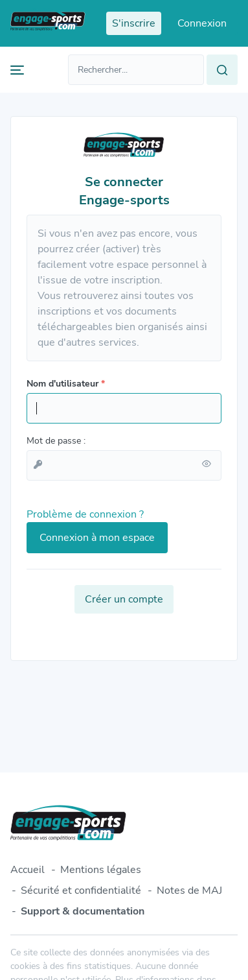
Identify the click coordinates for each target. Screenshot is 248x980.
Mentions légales (101, 870)
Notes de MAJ (189, 890)
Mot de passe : (56, 441)
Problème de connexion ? (85, 514)
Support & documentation (83, 911)
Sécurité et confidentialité (81, 890)
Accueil (28, 870)
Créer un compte (124, 599)
